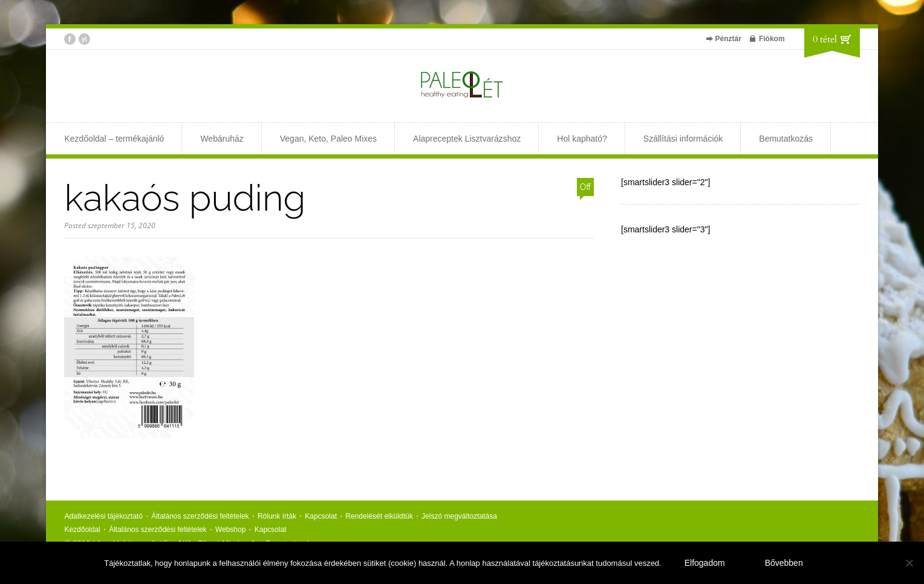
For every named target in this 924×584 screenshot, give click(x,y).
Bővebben (784, 563)
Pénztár (728, 39)
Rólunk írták (277, 516)
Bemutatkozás (786, 139)
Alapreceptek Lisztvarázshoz (467, 139)
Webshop (230, 530)
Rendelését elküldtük (379, 516)
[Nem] (909, 563)
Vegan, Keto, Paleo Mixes (328, 139)
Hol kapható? (582, 139)
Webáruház (222, 139)
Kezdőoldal (82, 530)
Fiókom (772, 39)
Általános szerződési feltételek (200, 516)
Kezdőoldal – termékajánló (114, 139)
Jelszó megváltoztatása (459, 516)
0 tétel (825, 39)
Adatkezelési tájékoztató (103, 516)
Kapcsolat (321, 516)
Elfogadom (705, 563)
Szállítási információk (683, 139)
